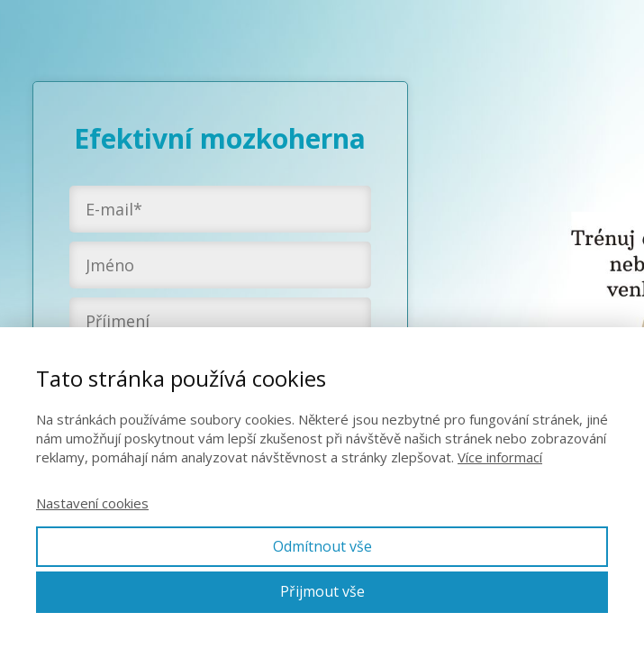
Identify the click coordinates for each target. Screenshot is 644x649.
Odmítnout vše (322, 546)
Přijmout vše (322, 591)
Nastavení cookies (92, 503)
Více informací (500, 457)
